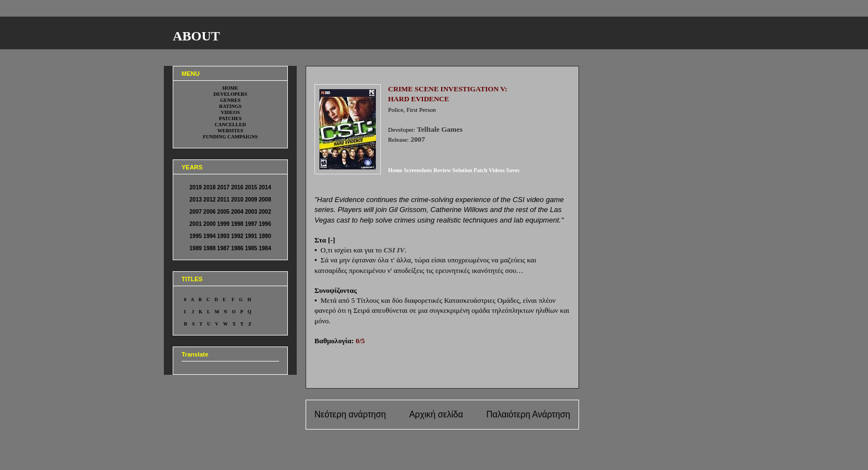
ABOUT (196, 36)
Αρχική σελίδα (436, 414)
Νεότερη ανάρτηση (350, 414)
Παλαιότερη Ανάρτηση (528, 414)
